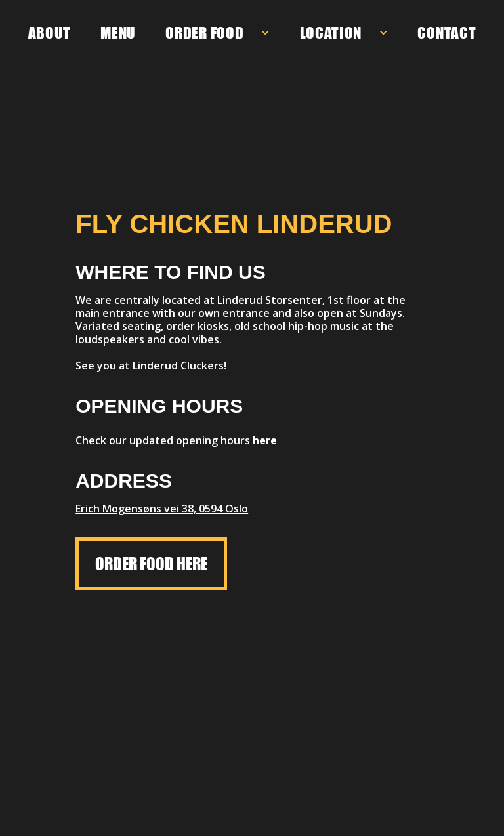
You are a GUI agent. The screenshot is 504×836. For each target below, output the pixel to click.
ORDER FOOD (204, 33)
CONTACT (447, 33)
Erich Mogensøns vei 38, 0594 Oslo (162, 509)
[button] (218, 33)
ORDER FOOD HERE (151, 564)
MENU (118, 33)
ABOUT (50, 33)
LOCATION (331, 33)
